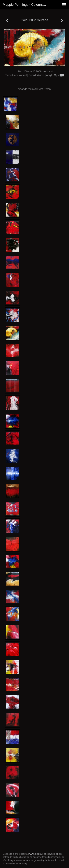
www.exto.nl (35, 854)
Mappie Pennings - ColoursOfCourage (26, 5)
